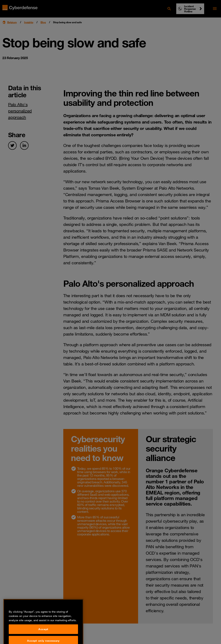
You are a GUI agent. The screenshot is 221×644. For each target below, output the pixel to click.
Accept (43, 634)
